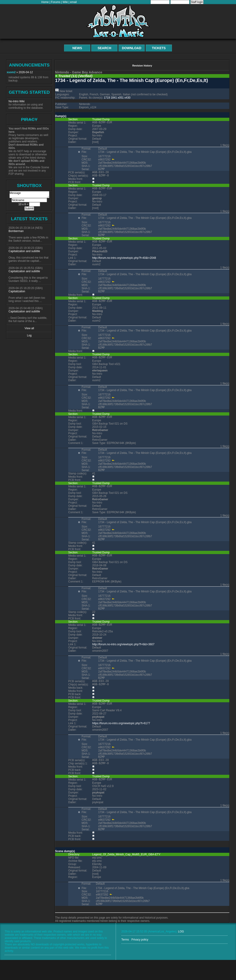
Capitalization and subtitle (24, 251)
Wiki (65, 2)
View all (29, 328)
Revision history (142, 66)
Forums (56, 2)
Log (29, 335)
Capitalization (17, 291)
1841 (114, 98)
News (77, 48)
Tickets (159, 48)
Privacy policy (140, 960)
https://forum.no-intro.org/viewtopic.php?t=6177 (121, 739)
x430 (127, 98)
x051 (121, 98)
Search (104, 48)
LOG (181, 952)
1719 (107, 98)
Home (45, 2)
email (73, 2)
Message (29, 195)
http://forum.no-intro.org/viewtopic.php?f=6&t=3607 (123, 657)
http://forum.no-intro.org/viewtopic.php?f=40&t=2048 (124, 263)
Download (132, 48)
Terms (125, 960)
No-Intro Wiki (16, 101)
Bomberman (16, 231)
